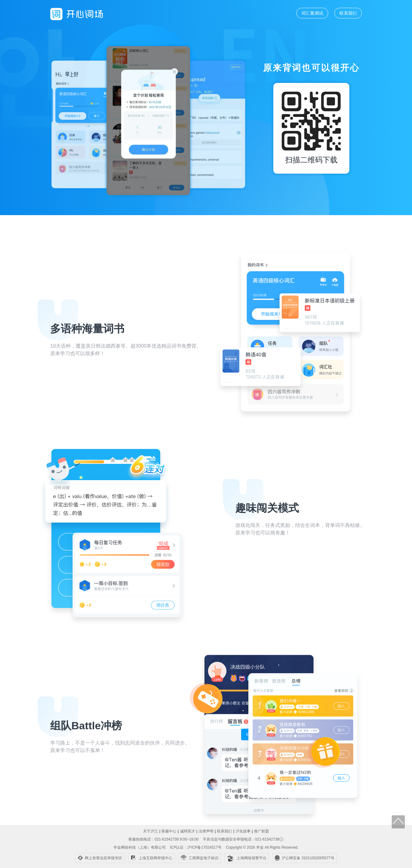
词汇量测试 (312, 13)
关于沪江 (151, 831)
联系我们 (348, 13)
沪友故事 (243, 831)
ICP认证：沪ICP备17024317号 (196, 847)
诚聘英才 (188, 831)
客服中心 (169, 831)
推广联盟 (261, 831)
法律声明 (206, 831)
